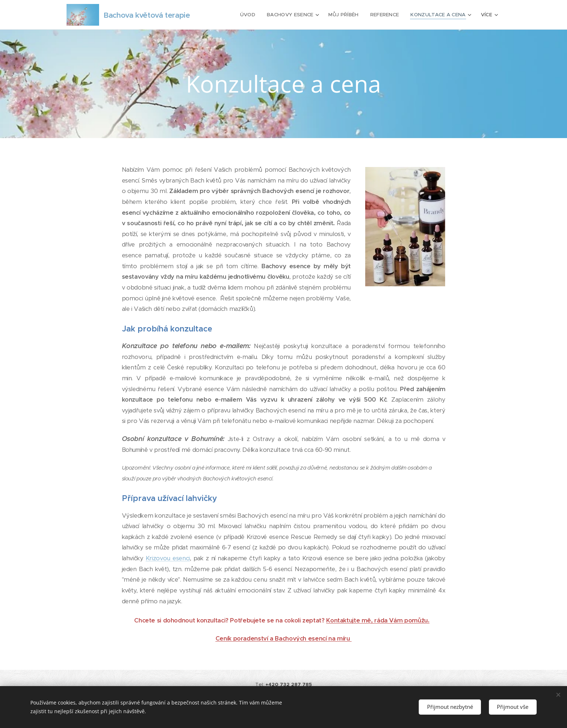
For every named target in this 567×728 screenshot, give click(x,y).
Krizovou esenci (168, 558)
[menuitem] (250, 15)
